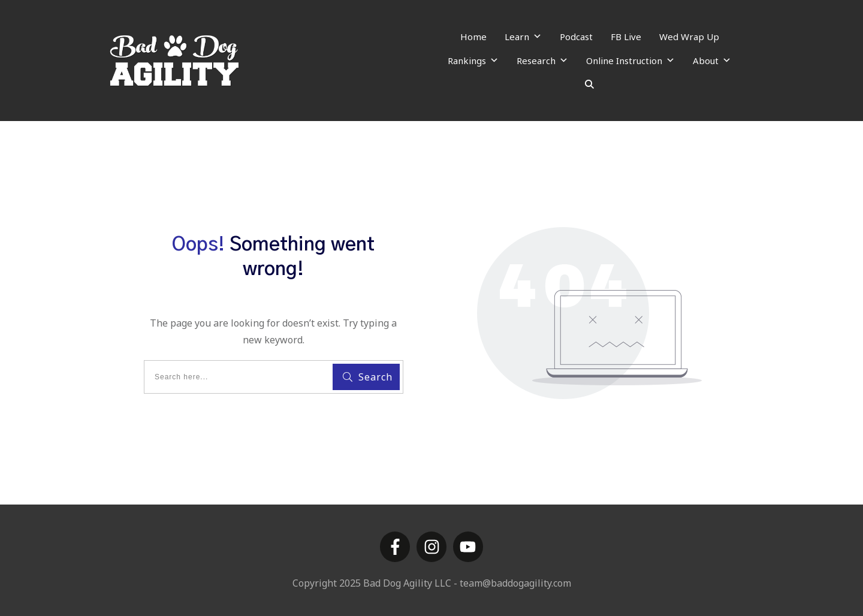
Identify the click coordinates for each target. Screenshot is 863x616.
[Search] (589, 84)
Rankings (473, 61)
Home (473, 37)
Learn (523, 37)
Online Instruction (630, 61)
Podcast (576, 37)
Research (542, 61)
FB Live (626, 37)
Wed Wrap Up (689, 37)
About (712, 61)
